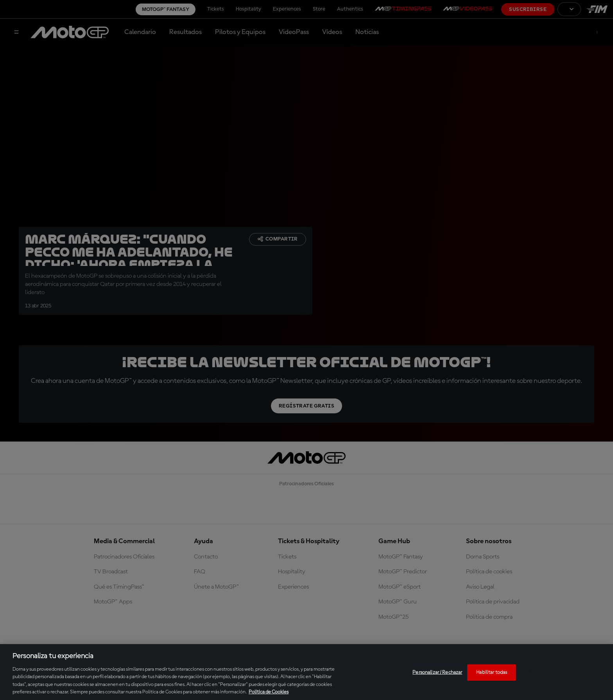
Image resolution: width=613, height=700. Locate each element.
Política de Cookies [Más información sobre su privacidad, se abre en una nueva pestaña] (269, 692)
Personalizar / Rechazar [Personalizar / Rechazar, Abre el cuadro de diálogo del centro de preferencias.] (437, 672)
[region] (306, 672)
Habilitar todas (492, 672)
